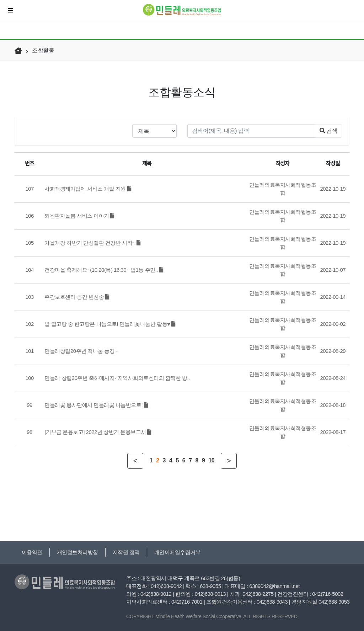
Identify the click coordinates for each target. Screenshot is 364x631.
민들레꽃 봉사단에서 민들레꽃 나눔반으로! (96, 405)
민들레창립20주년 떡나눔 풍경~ (81, 351)
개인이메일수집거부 (178, 552)
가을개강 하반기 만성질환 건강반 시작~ (92, 243)
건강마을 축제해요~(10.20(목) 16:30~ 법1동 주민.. (104, 270)
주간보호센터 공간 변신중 (77, 297)
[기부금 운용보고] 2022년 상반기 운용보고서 (98, 432)
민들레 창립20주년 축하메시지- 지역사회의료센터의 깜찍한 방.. (117, 378)
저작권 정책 (126, 552)
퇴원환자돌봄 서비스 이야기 (79, 216)
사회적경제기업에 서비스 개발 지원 (88, 189)
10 (211, 460)
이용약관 (32, 552)
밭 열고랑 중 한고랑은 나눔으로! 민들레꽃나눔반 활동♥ (110, 324)
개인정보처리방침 (77, 552)
